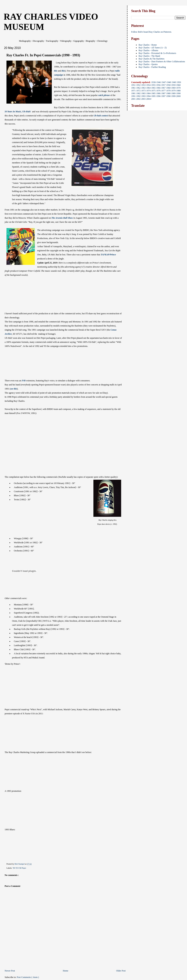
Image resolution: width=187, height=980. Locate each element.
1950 (179, 82)
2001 (133, 99)
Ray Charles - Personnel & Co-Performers (157, 53)
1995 (153, 96)
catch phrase (104, 95)
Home (66, 971)
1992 (138, 96)
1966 (158, 88)
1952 (138, 85)
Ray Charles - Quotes (148, 64)
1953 (143, 85)
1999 (173, 96)
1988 (168, 93)
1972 (138, 91)
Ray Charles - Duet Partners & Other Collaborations (162, 62)
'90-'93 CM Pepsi (19, 868)
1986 (158, 93)
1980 (178, 91)
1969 (173, 88)
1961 (133, 88)
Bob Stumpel (20, 864)
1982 (138, 93)
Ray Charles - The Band (149, 56)
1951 (133, 85)
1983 (143, 93)
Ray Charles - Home (148, 45)
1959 (173, 85)
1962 (138, 88)
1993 (143, 96)
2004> (149, 99)
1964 (148, 88)
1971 (133, 91)
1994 (148, 96)
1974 (148, 91)
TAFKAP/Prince (108, 255)
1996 (158, 96)
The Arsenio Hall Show (62, 218)
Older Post (121, 971)
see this (14, 389)
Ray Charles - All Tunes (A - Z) (153, 48)
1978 (168, 91)
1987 (163, 93)
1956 (158, 85)
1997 (163, 96)
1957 (163, 85)
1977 (163, 91)
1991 (133, 96)
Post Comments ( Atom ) (28, 977)
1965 (153, 88)
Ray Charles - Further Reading (152, 67)
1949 (174, 82)
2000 (178, 96)
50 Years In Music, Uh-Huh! (18, 112)
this (56, 71)
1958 (168, 85)
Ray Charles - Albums (148, 50)
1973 (143, 91)
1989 (173, 93)
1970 (178, 88)
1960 (178, 85)
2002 (138, 99)
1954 (148, 85)
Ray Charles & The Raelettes (151, 59)
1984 (148, 93)
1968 (168, 88)
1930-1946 (156, 82)
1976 (158, 91)
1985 (153, 93)
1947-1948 (166, 82)
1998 (168, 96)
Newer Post (10, 971)
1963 (143, 88)
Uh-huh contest (101, 116)
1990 (178, 93)
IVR (24, 381)
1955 (153, 85)
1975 (153, 91)
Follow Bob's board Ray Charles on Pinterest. (151, 32)
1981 (133, 93)
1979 (173, 91)
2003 (143, 99)
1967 (163, 88)
